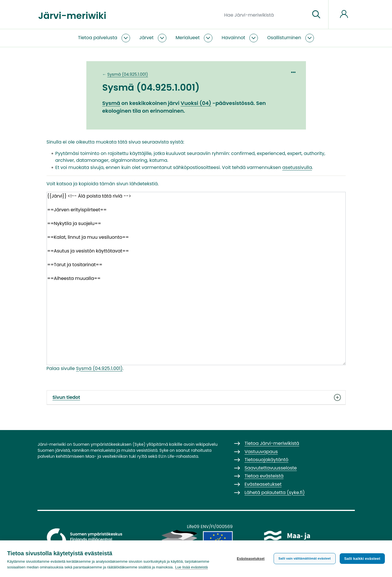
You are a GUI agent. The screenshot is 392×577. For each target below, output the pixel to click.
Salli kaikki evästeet (362, 559)
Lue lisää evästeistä (191, 567)
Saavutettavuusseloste (271, 468)
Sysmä (111, 103)
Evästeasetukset (251, 559)
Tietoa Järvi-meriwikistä (272, 443)
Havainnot (233, 38)
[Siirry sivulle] (316, 15)
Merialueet (188, 38)
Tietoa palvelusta (98, 38)
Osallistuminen (284, 38)
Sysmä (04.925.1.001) (128, 74)
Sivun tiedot (196, 397)
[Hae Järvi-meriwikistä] (265, 15)
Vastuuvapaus (261, 452)
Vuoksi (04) (196, 103)
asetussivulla (297, 167)
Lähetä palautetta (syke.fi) (275, 493)
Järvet (146, 38)
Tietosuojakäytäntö (266, 460)
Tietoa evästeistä (264, 476)
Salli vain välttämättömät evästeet (305, 558)
